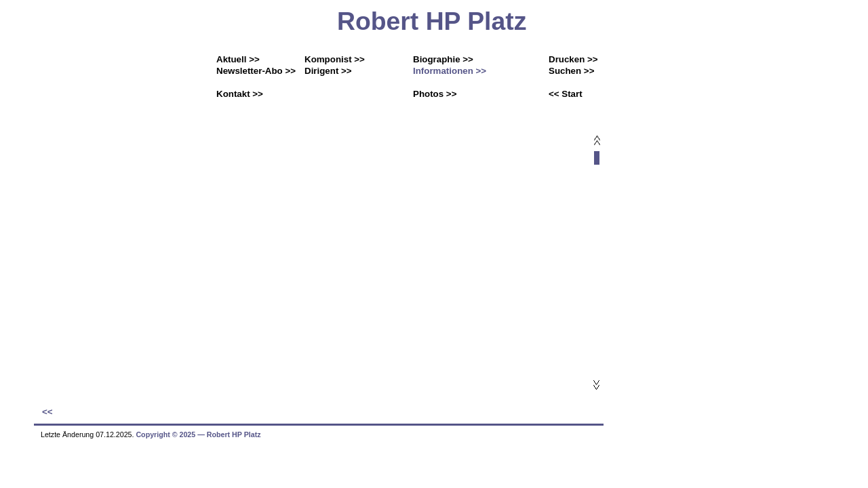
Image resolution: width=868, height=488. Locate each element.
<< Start (566, 94)
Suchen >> (571, 71)
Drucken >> (573, 59)
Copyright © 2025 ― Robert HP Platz (198, 434)
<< (47, 412)
